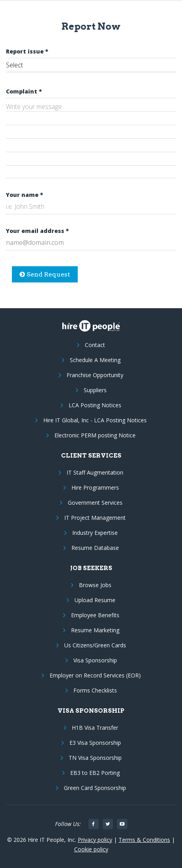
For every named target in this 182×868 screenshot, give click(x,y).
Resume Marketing (95, 630)
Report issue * (27, 51)
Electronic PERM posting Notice (95, 435)
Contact (95, 345)
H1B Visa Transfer (95, 728)
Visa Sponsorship (95, 660)
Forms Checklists (95, 690)
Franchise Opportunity (95, 375)
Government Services (95, 503)
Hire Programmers (95, 487)
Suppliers (95, 390)
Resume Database (95, 548)
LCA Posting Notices (95, 405)
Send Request (45, 274)
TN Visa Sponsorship (95, 758)
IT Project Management (95, 518)
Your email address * (37, 231)
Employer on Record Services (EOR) (95, 675)
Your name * (25, 195)
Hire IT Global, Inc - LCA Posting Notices (95, 420)
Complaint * (24, 91)
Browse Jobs (95, 585)
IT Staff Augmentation (95, 472)
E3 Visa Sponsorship (95, 743)
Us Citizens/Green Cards (95, 645)
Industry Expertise (95, 533)
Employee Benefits (95, 615)
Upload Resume (95, 600)
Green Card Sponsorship (95, 788)
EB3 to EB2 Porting (95, 773)
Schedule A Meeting (95, 360)
